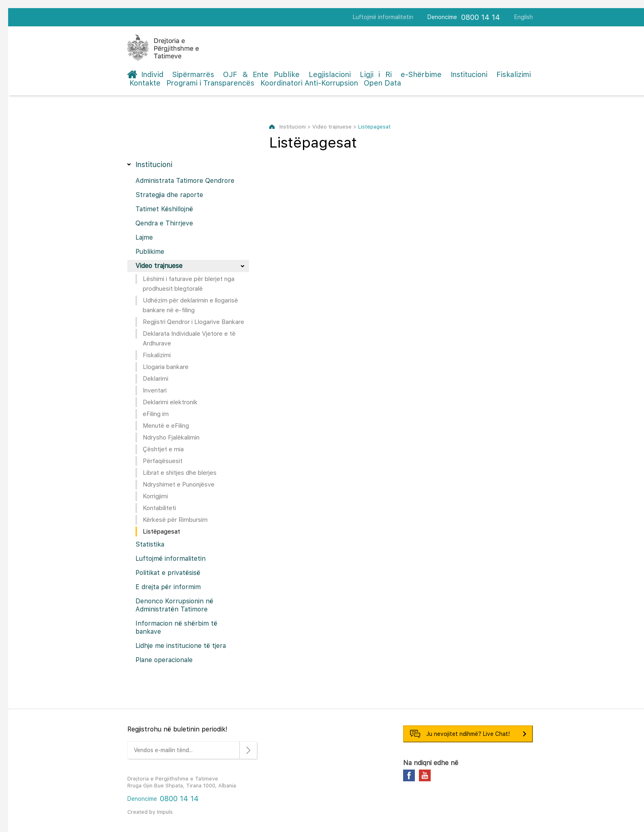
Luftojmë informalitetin (383, 17)
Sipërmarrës (193, 74)
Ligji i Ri (376, 74)
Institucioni (469, 74)
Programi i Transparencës (210, 83)
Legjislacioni (330, 74)
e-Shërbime (421, 74)
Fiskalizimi (514, 74)
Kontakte (145, 83)
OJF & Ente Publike (261, 74)
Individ (152, 74)
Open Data (382, 83)
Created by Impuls (150, 812)
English (524, 17)
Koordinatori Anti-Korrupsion (309, 83)
